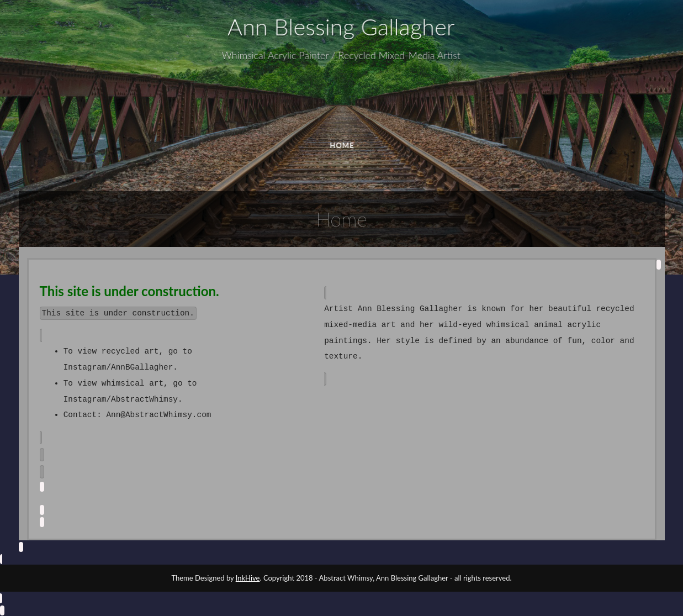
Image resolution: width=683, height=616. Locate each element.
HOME (343, 145)
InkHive (248, 578)
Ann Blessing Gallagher (340, 27)
